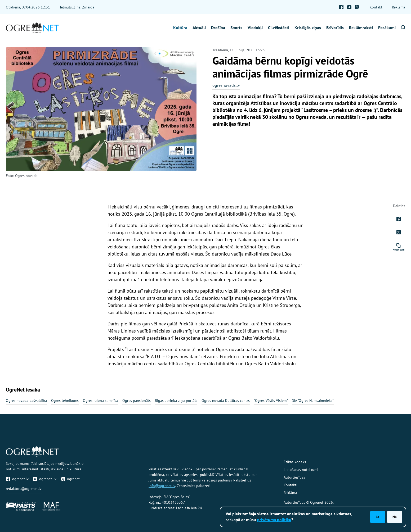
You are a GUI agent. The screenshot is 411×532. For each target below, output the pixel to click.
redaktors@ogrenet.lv (24, 489)
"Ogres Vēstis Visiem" (271, 401)
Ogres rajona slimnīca (100, 401)
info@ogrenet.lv (162, 486)
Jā (378, 517)
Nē (395, 517)
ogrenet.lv (17, 479)
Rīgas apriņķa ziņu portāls (176, 401)
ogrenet (70, 479)
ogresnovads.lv (226, 85)
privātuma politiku (274, 520)
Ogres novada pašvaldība (26, 401)
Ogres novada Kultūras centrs (226, 401)
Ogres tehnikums (65, 401)
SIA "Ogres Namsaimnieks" (313, 401)
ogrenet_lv (45, 479)
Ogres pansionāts (137, 401)
